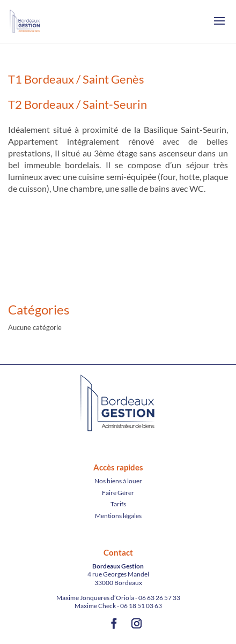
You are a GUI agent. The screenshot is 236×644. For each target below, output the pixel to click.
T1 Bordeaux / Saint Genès (76, 79)
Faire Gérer (118, 493)
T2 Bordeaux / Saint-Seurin (78, 104)
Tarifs (118, 504)
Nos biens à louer (118, 481)
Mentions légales (118, 516)
